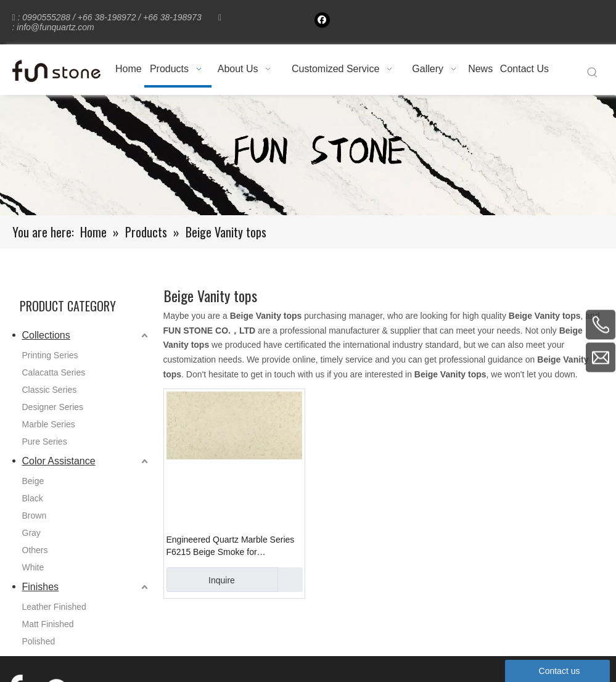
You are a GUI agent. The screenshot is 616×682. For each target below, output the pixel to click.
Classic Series (50, 390)
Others (35, 550)
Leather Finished (54, 607)
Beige (33, 481)
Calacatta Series (54, 372)
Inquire (201, 580)
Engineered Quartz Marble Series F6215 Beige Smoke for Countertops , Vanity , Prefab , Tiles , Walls (234, 546)
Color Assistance (59, 461)
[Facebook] (322, 20)
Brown (35, 516)
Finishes (41, 587)
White (33, 567)
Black (33, 498)
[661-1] (308, 155)
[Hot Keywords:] (593, 73)
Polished (39, 641)
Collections (46, 335)
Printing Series (50, 355)
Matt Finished (48, 624)
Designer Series (53, 407)
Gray (31, 533)
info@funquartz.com (55, 27)
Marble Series (49, 424)
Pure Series (45, 442)
